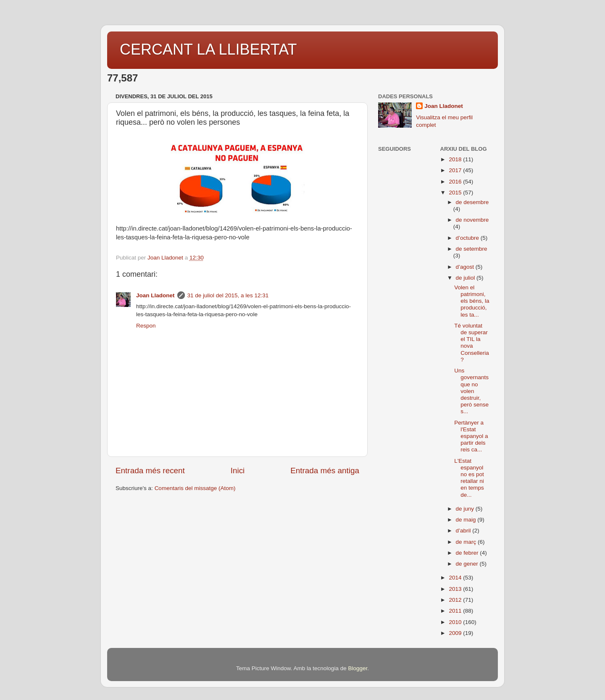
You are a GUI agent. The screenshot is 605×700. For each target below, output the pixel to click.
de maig (467, 520)
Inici (238, 471)
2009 (456, 633)
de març (467, 542)
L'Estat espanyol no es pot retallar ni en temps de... (469, 478)
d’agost (466, 267)
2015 (456, 193)
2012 (456, 600)
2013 (456, 589)
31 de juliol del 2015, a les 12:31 (228, 295)
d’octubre (468, 238)
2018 (456, 159)
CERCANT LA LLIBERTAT (208, 49)
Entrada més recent (150, 471)
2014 (456, 578)
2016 (456, 182)
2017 (456, 170)
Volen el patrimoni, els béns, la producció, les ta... (472, 301)
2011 (456, 611)
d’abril (464, 531)
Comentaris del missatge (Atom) (195, 488)
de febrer (468, 553)
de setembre (472, 249)
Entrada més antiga (325, 471)
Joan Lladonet (155, 295)
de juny (466, 509)
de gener (468, 564)
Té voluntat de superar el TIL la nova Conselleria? (472, 343)
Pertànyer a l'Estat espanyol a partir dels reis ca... (471, 436)
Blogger (358, 668)
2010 (456, 622)
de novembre (472, 220)
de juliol (466, 278)
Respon (146, 326)
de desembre (472, 202)
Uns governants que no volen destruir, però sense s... (471, 391)
